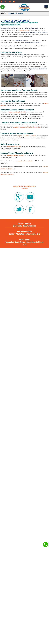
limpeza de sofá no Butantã (24, 161)
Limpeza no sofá (24, 30)
